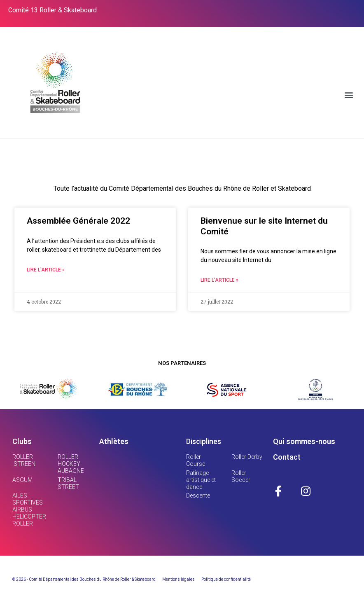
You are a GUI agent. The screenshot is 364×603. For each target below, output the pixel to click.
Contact (287, 457)
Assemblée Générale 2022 (78, 221)
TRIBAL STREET (68, 483)
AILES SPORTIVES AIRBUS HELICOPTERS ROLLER (31, 509)
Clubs (22, 441)
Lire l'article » (46, 270)
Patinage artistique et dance (201, 480)
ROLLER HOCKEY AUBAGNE (71, 464)
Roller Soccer (241, 476)
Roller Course (196, 460)
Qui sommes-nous (304, 441)
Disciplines (204, 441)
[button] (349, 95)
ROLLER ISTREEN (24, 460)
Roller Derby (247, 457)
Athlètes (114, 441)
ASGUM (22, 480)
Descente (198, 495)
